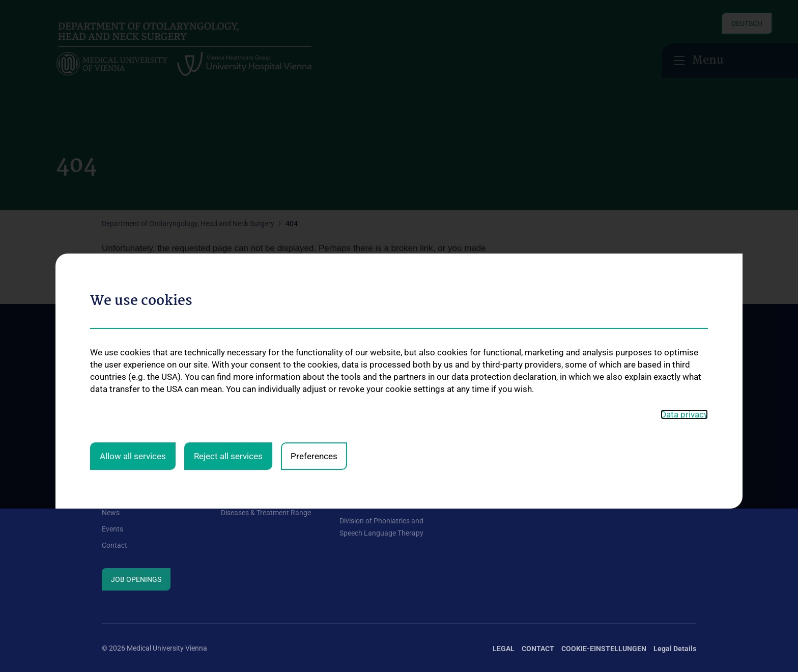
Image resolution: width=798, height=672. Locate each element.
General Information (134, 480)
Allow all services (133, 343)
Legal (504, 649)
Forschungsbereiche (609, 480)
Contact (115, 545)
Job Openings (136, 579)
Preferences (314, 343)
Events (112, 529)
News (111, 513)
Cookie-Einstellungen (604, 649)
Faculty (113, 496)
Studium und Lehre (488, 494)
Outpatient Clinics (249, 496)
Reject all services (228, 343)
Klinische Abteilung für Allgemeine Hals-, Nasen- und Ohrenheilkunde (385, 492)
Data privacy (684, 301)
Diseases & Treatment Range (266, 513)
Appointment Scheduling (260, 480)
